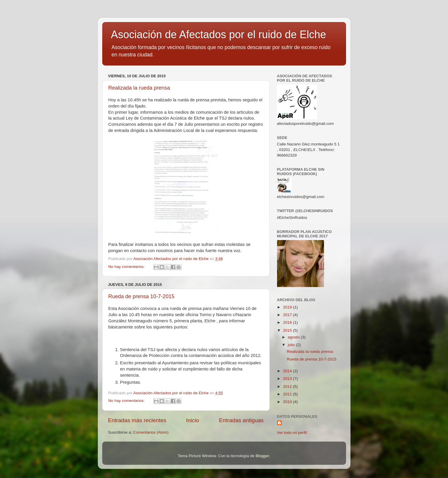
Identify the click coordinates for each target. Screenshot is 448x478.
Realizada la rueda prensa (139, 88)
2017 (288, 315)
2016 (288, 322)
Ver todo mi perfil (292, 433)
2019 (288, 307)
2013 (288, 379)
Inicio (193, 420)
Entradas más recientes (137, 420)
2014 (288, 371)
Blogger (262, 456)
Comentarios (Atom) (151, 432)
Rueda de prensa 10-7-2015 (141, 296)
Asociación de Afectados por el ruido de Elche (219, 35)
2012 (288, 386)
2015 (288, 330)
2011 (288, 394)
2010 (288, 402)
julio (292, 345)
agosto (294, 337)
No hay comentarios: (127, 267)
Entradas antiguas (241, 420)
